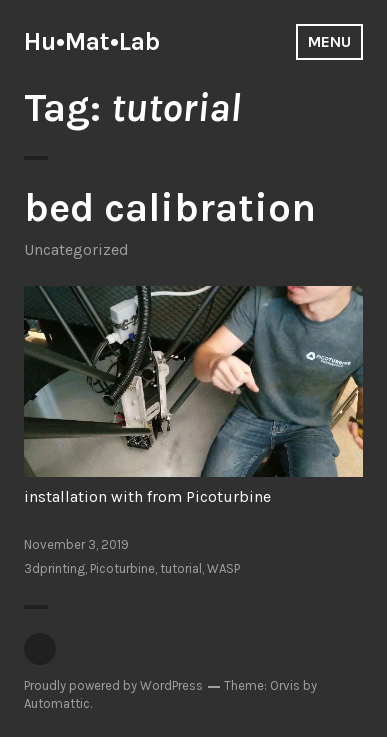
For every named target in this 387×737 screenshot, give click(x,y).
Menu (329, 41)
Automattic (57, 703)
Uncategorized (76, 249)
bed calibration (170, 207)
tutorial (181, 568)
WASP (223, 568)
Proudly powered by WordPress (113, 685)
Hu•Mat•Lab (92, 41)
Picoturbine (122, 568)
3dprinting (54, 568)
